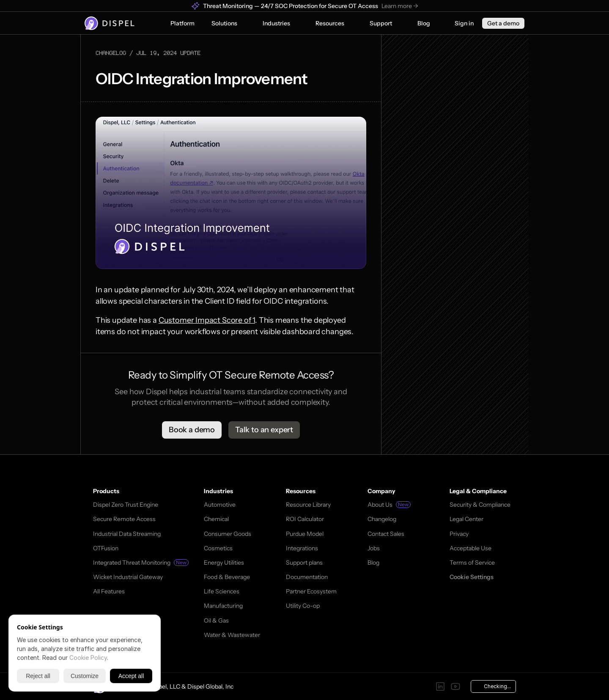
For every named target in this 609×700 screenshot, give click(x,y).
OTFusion (106, 548)
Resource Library (308, 505)
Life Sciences (222, 591)
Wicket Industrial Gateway (128, 577)
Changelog (382, 519)
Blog (373, 563)
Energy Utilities (224, 563)
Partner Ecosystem (311, 591)
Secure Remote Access (124, 519)
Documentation (307, 577)
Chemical (216, 519)
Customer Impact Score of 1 (207, 320)
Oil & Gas (216, 620)
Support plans (304, 563)
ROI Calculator (305, 519)
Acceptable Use (470, 548)
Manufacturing (223, 606)
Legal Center (466, 519)
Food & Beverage (227, 577)
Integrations (302, 548)
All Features (109, 591)
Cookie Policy (88, 657)
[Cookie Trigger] (472, 577)
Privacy (459, 534)
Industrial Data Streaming (127, 534)
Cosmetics (218, 548)
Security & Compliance (480, 505)
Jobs (374, 548)
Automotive (220, 505)
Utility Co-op (303, 606)
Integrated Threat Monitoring (132, 563)
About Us (380, 505)
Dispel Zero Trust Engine (126, 505)
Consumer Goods (228, 534)
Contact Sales (386, 534)
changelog (111, 53)
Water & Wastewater (232, 635)
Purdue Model (305, 534)
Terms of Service (472, 563)
